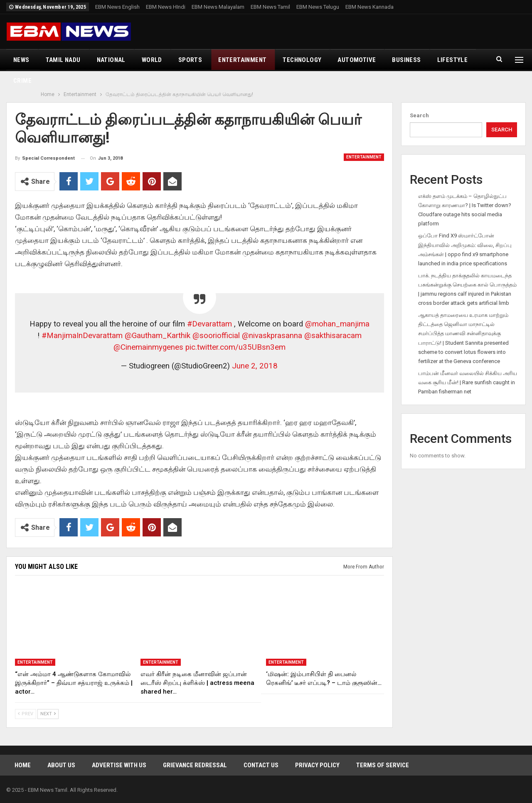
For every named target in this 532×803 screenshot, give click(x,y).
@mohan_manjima (337, 324)
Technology (302, 60)
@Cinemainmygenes (148, 347)
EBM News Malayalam (218, 7)
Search (419, 115)
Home (23, 765)
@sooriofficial (216, 336)
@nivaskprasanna (272, 336)
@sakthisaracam (333, 336)
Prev (26, 714)
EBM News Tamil (270, 7)
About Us (61, 765)
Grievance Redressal (195, 765)
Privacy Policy (317, 765)
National (111, 60)
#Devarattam (209, 324)
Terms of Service (383, 765)
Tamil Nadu (63, 60)
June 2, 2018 (255, 366)
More (446, 60)
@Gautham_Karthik (158, 336)
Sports (190, 60)
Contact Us (261, 765)
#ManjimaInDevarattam (82, 336)
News (21, 60)
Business (406, 60)
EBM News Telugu (318, 7)
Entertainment (242, 60)
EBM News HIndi (166, 7)
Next (48, 714)
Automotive (357, 60)
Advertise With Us (119, 765)
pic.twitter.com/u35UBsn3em (235, 347)
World (152, 60)
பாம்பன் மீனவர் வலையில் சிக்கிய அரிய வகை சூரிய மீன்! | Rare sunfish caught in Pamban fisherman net (468, 382)
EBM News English (117, 7)
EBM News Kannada (369, 7)
